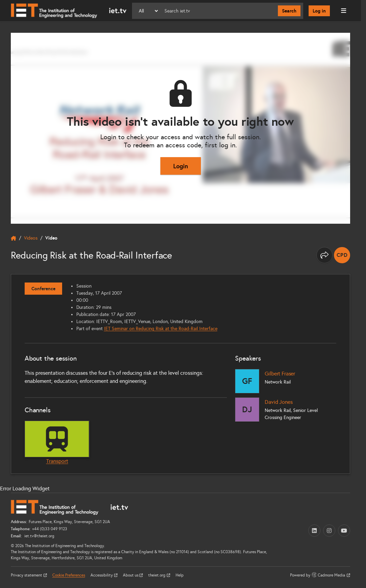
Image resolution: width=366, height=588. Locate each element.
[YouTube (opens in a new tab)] (344, 531)
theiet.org (157, 575)
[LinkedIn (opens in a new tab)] (314, 531)
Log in (319, 11)
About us (131, 575)
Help (180, 575)
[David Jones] (247, 410)
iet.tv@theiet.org (39, 536)
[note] (342, 255)
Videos (31, 238)
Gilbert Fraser (280, 374)
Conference (43, 289)
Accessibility (102, 575)
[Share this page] (324, 255)
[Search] (218, 11)
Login (181, 166)
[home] (14, 238)
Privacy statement (27, 575)
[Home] (69, 11)
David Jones (279, 402)
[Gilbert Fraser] (247, 381)
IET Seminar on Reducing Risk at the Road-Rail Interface (161, 329)
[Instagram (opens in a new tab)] (329, 531)
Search (289, 11)
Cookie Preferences (69, 575)
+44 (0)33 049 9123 (50, 529)
